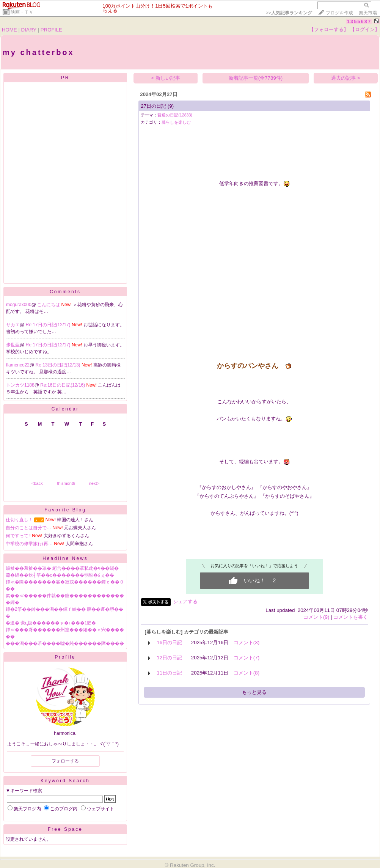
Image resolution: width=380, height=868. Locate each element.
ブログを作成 (339, 13)
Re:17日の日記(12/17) (49, 325)
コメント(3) (247, 642)
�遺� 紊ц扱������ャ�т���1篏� (51, 623)
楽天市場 (368, 13)
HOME (9, 30)
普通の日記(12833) (175, 115)
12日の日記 (169, 658)
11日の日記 (169, 673)
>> (289, 13)
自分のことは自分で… (28, 528)
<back (37, 483)
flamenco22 (18, 365)
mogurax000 (19, 305)
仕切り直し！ (19, 520)
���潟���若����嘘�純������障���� (65, 643)
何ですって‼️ (18, 536)
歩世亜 (13, 345)
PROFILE (51, 30)
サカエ (13, 325)
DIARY (29, 30)
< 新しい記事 (166, 78)
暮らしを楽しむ (176, 122)
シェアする (185, 601)
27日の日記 (153, 106)
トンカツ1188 (20, 385)
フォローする (65, 761)
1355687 (359, 21)
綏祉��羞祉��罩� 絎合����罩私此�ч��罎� (62, 568)
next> (94, 483)
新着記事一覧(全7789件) (256, 78)
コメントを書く (351, 617)
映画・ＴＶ (22, 12)
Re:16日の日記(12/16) (63, 385)
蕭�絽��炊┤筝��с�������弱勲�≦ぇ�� (60, 575)
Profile (65, 657)
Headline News (65, 558)
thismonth (66, 483)
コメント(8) (247, 673)
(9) (171, 106)
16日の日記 (169, 642)
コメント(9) (316, 617)
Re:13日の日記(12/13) (59, 365)
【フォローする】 (329, 29)
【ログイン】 (365, 29)
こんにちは (49, 305)
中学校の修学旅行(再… (29, 544)
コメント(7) (247, 658)
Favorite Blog (65, 510)
